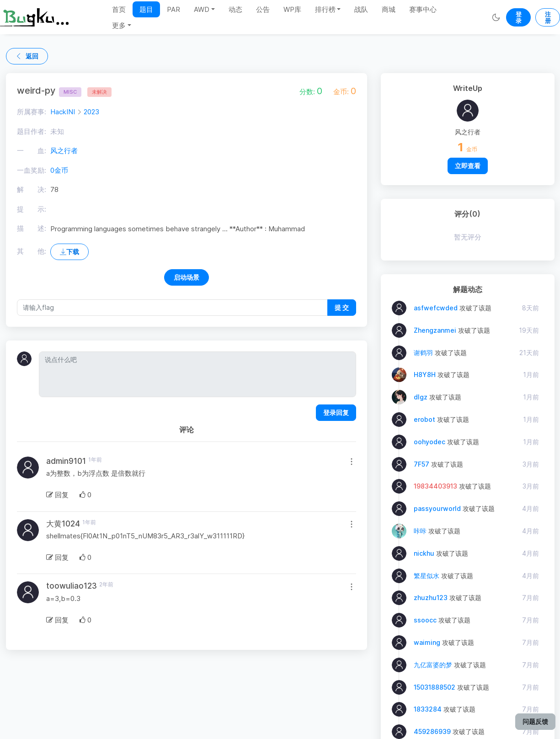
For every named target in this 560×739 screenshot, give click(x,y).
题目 (146, 9)
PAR (173, 9)
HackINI (63, 112)
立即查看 (468, 166)
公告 (263, 9)
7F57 (421, 464)
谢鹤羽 (423, 353)
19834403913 (435, 486)
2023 (91, 112)
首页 (119, 9)
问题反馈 (535, 721)
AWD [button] (202, 9)
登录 (519, 17)
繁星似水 (427, 576)
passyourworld (437, 508)
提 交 (342, 307)
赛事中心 (423, 9)
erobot (424, 419)
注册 (548, 17)
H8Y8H (425, 375)
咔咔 (420, 531)
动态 (235, 9)
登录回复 (336, 412)
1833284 (428, 709)
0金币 (59, 170)
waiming (427, 642)
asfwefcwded (436, 308)
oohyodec (429, 442)
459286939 (432, 731)
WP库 (292, 9)
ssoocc (425, 620)
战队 (361, 9)
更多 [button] (119, 25)
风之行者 (64, 151)
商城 (389, 9)
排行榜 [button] (325, 9)
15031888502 (435, 687)
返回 (27, 56)
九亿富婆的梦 (433, 665)
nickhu (424, 553)
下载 (69, 252)
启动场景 (187, 277)
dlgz (421, 397)
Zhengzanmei (435, 330)
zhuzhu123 (431, 598)
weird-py (49, 90)
